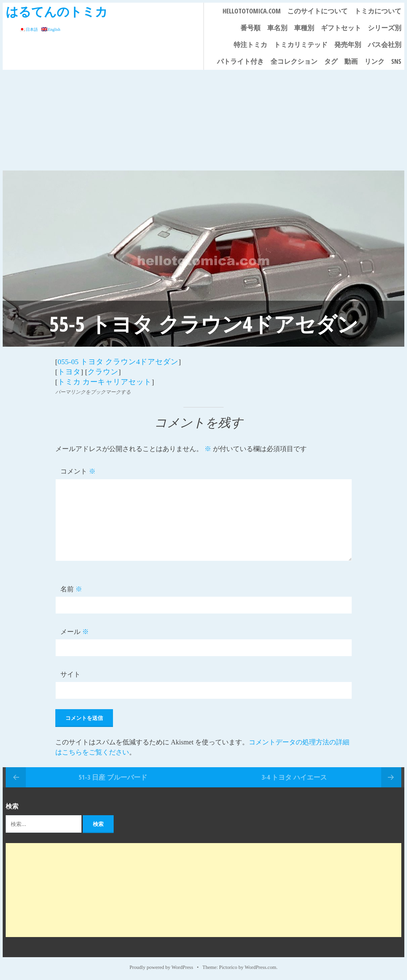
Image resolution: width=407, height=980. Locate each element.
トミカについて (378, 11)
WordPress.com (260, 967)
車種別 (304, 28)
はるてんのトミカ (57, 11)
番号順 (250, 28)
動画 (351, 61)
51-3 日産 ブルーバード (113, 777)
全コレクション (294, 61)
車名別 (277, 28)
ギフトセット (341, 28)
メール (75, 632)
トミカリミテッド (301, 44)
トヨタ (69, 372)
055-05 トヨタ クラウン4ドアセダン (118, 362)
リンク (374, 61)
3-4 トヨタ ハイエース (294, 777)
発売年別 (348, 44)
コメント (78, 471)
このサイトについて (317, 11)
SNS (396, 61)
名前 (71, 589)
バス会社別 (385, 44)
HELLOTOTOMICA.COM (252, 11)
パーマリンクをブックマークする (93, 392)
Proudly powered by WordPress (161, 967)
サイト (70, 674)
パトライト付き (240, 61)
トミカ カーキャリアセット (105, 382)
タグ (331, 61)
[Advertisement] (203, 120)
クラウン (103, 372)
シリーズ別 (385, 28)
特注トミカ (250, 44)
